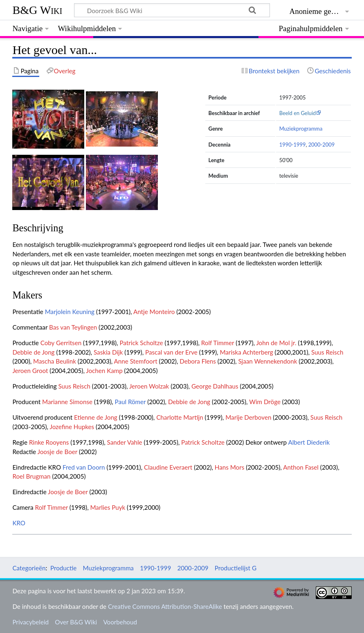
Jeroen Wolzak (149, 386)
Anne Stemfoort (136, 361)
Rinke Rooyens (49, 442)
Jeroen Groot (30, 371)
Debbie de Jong (33, 352)
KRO (19, 523)
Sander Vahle (125, 442)
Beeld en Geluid (298, 113)
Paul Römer (130, 402)
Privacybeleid (30, 622)
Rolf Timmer (218, 343)
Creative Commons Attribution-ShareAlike (165, 606)
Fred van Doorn (84, 467)
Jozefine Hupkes (72, 427)
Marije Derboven (248, 417)
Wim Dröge (265, 402)
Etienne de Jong (96, 417)
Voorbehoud (120, 622)
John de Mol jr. (276, 343)
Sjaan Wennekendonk (267, 361)
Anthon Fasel (301, 467)
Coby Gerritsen (61, 343)
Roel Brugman (31, 476)
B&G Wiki (37, 10)
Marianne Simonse (67, 402)
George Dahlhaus (215, 386)
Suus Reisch (327, 352)
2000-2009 (322, 145)
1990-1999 (293, 145)
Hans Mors (229, 467)
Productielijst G (236, 568)
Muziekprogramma (301, 129)
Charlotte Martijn (180, 417)
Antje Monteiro (154, 312)
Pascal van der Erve (171, 352)
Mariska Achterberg (246, 352)
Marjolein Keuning (70, 312)
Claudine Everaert (168, 467)
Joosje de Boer (57, 452)
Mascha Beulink (55, 361)
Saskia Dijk (108, 352)
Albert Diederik (309, 442)
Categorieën (29, 568)
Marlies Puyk (108, 507)
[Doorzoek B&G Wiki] (172, 10)
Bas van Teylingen (73, 327)
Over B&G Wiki (76, 622)
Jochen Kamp (104, 371)
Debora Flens (198, 361)
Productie (63, 568)
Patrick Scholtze (141, 343)
